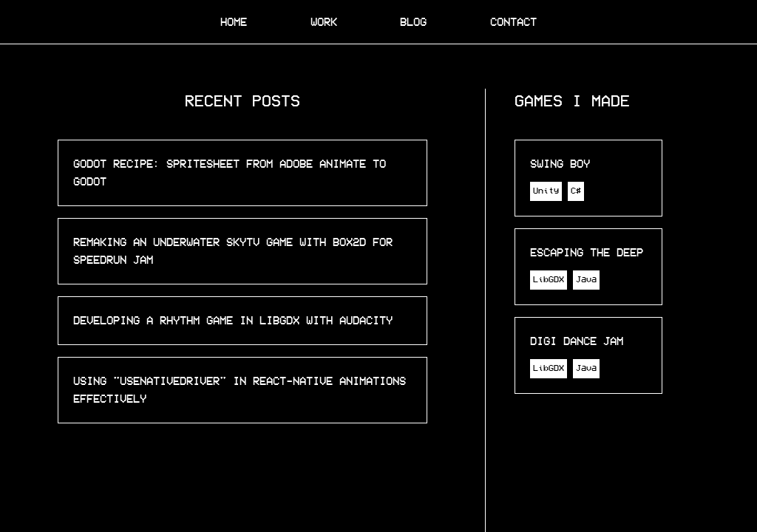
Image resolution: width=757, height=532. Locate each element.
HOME (234, 22)
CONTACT (513, 22)
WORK (324, 22)
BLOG (413, 22)
